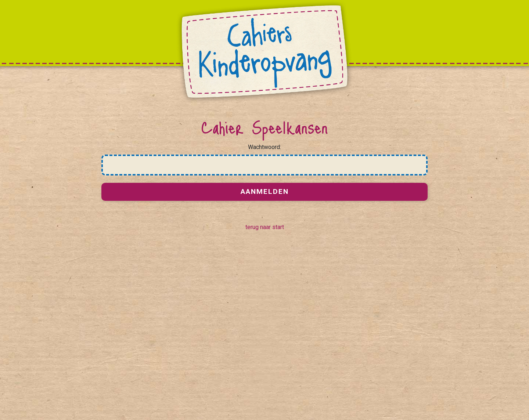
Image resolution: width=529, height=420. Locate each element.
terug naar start (265, 227)
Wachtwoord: (264, 147)
